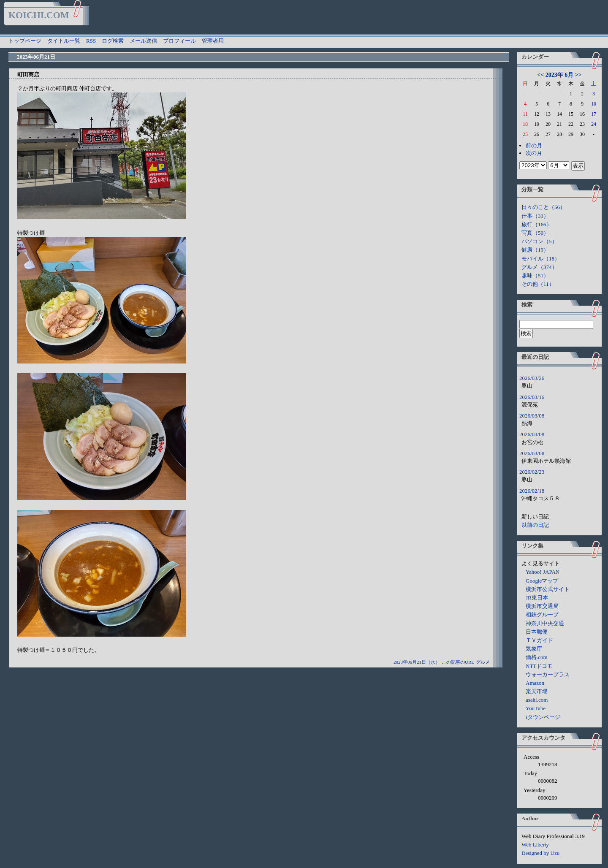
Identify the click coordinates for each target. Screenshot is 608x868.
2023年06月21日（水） (417, 662)
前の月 (534, 145)
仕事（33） (535, 216)
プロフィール (179, 41)
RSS (91, 41)
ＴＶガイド (539, 640)
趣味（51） (535, 275)
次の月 (534, 153)
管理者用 (213, 41)
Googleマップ (542, 581)
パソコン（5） (539, 241)
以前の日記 (535, 525)
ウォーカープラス (548, 674)
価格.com (537, 657)
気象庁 (534, 649)
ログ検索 (113, 41)
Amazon (535, 683)
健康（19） (535, 250)
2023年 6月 (560, 75)
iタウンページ (543, 717)
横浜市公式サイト (548, 589)
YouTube (536, 708)
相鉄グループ (542, 614)
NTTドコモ (539, 666)
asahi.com (537, 700)
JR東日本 (537, 598)
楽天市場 (537, 691)
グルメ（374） (539, 267)
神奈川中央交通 (545, 623)
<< (540, 75)
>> (578, 75)
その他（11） (538, 284)
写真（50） (535, 233)
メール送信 (143, 41)
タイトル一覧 (64, 41)
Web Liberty (535, 845)
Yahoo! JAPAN (543, 572)
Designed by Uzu (540, 853)
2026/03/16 (532, 397)
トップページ (25, 41)
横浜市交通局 (542, 606)
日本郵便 (537, 632)
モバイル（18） (541, 259)
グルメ (483, 662)
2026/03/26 (532, 378)
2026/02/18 (532, 491)
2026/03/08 (532, 416)
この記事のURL (458, 662)
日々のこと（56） (543, 207)
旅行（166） (537, 224)
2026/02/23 (532, 472)
